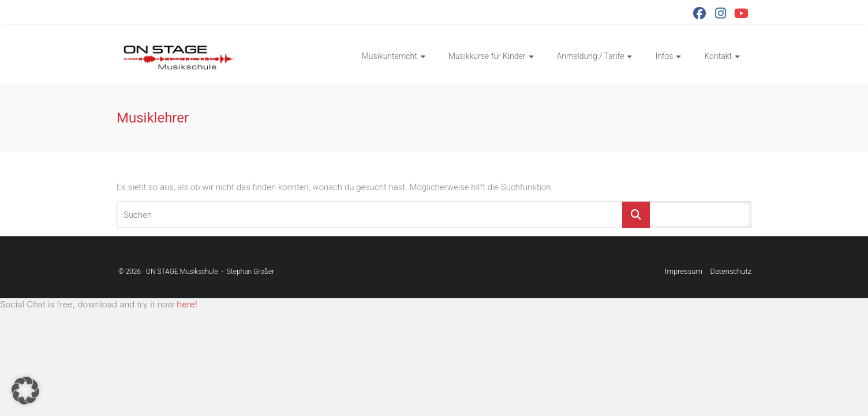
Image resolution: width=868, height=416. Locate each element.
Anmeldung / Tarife (591, 56)
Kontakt (718, 56)
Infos (664, 56)
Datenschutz (731, 271)
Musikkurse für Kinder (487, 56)
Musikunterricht (390, 56)
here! (187, 304)
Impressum (684, 271)
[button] (25, 391)
